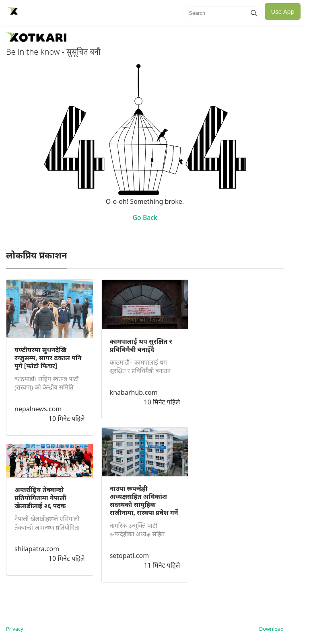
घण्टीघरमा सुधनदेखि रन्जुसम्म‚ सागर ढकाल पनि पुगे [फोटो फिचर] (48, 358)
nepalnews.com (38, 409)
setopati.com (129, 556)
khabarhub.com (134, 392)
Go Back (145, 217)
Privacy (15, 629)
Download (271, 629)
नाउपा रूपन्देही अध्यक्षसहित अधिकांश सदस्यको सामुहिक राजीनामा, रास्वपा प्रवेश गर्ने (144, 500)
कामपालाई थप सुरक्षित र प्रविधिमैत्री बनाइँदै (141, 345)
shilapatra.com (37, 549)
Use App (283, 11)
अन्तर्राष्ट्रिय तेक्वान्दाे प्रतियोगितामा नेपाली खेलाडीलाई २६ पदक (40, 498)
